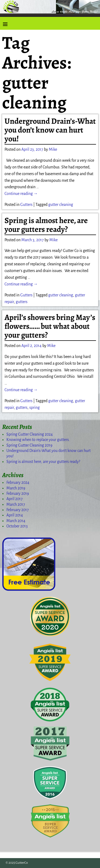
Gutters (26, 205)
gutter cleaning (61, 205)
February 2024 (18, 482)
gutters (22, 302)
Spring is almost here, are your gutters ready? (46, 225)
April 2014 (15, 515)
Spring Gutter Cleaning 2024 (30, 434)
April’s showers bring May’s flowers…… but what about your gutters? (50, 326)
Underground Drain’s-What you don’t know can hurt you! (50, 130)
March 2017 (16, 504)
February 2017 (18, 510)
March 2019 (16, 488)
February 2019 (18, 493)
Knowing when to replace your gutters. (38, 440)
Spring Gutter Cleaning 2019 (29, 445)
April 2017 (15, 499)
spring (35, 407)
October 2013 (17, 526)
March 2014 (16, 521)
